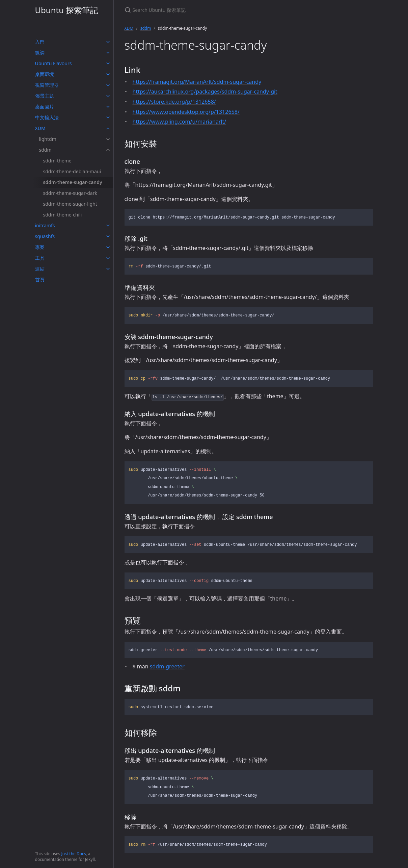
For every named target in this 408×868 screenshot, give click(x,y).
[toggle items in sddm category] (108, 150)
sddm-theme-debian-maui (72, 171)
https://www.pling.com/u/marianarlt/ (180, 122)
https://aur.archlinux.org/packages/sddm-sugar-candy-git (205, 92)
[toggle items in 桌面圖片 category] (108, 107)
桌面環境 (45, 74)
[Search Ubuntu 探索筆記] (204, 10)
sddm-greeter (167, 666)
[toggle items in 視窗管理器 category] (108, 85)
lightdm (48, 139)
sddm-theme (57, 161)
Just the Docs (73, 854)
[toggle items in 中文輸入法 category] (108, 118)
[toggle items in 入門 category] (108, 42)
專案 (40, 247)
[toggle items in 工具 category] (108, 258)
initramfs (45, 225)
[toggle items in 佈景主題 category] (108, 96)
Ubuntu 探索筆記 (67, 10)
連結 (40, 269)
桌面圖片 (45, 107)
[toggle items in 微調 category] (108, 53)
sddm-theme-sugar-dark (70, 193)
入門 (40, 42)
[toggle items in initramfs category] (108, 226)
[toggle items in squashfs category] (108, 236)
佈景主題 (45, 96)
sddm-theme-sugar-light (70, 204)
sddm (45, 150)
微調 (40, 53)
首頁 (40, 279)
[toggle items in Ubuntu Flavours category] (108, 63)
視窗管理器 (47, 85)
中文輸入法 (47, 117)
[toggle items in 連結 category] (108, 269)
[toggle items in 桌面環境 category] (108, 74)
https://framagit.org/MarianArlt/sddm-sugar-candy (197, 82)
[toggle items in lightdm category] (108, 139)
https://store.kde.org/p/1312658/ (174, 102)
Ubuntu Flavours (53, 63)
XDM (40, 128)
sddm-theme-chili (63, 215)
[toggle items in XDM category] (108, 128)
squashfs (45, 236)
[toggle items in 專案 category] (108, 247)
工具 (40, 258)
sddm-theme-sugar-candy (73, 182)
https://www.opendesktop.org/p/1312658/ (186, 112)
